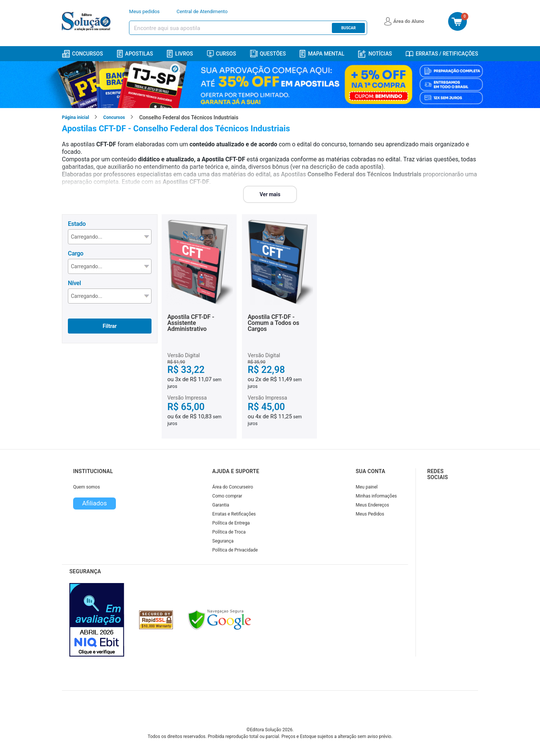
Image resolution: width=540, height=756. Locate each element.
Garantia (221, 505)
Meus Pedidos (370, 514)
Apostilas (135, 54)
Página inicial (75, 117)
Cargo (76, 253)
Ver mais (270, 194)
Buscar (349, 28)
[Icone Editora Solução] (87, 21)
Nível (74, 283)
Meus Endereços (373, 505)
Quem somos (86, 487)
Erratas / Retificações (442, 54)
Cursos (222, 54)
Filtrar (110, 326)
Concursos (82, 54)
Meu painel (367, 487)
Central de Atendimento (202, 11)
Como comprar (227, 496)
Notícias (375, 54)
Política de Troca (229, 532)
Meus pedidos (144, 11)
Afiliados (94, 503)
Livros (180, 54)
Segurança (223, 541)
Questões (268, 54)
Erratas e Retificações (234, 514)
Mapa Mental (322, 54)
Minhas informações (376, 496)
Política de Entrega (231, 523)
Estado (77, 224)
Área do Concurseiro (233, 487)
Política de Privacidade (235, 550)
